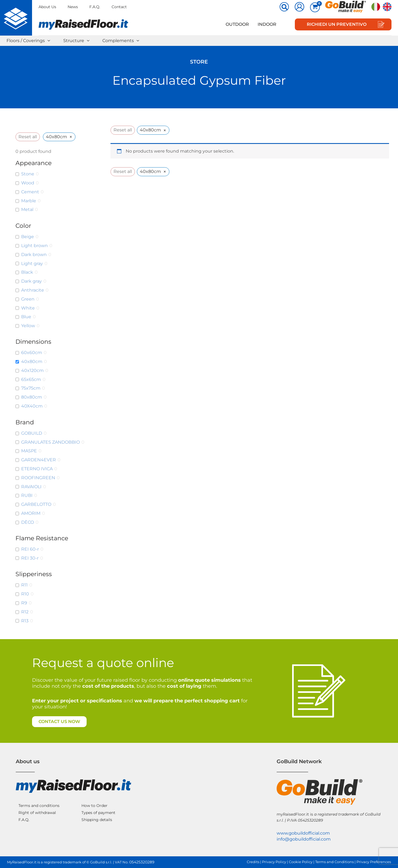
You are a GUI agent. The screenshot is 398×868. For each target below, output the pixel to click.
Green (28, 299)
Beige (28, 237)
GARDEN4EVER (39, 460)
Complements (121, 41)
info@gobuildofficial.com (304, 839)
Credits (253, 862)
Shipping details (97, 820)
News (73, 7)
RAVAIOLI (31, 487)
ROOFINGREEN (38, 478)
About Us (47, 7)
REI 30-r (30, 558)
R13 (25, 621)
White (28, 308)
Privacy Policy (274, 862)
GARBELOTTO (36, 504)
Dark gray (31, 281)
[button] (285, 7)
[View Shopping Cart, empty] (315, 7)
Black (27, 272)
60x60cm (32, 353)
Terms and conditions (39, 806)
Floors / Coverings (28, 41)
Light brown (34, 246)
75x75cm (31, 388)
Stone (28, 174)
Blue (26, 317)
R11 (24, 585)
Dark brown (34, 255)
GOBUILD (32, 433)
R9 (24, 603)
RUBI (27, 495)
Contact (119, 7)
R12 (25, 612)
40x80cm (32, 362)
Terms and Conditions (334, 862)
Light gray (32, 263)
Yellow (28, 326)
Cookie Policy (301, 862)
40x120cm (32, 370)
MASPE (29, 451)
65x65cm (31, 379)
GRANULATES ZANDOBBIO (50, 442)
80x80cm (32, 397)
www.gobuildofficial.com (303, 833)
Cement (30, 192)
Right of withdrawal (37, 813)
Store (199, 62)
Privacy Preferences (374, 862)
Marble (29, 201)
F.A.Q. (95, 7)
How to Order (94, 806)
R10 (25, 594)
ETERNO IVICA (37, 469)
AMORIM (31, 513)
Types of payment (98, 813)
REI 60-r (30, 549)
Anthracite (33, 290)
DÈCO (28, 522)
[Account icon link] (299, 7)
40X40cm (32, 406)
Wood (28, 183)
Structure (76, 41)
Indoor (267, 24)
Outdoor (237, 24)
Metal (27, 209)
